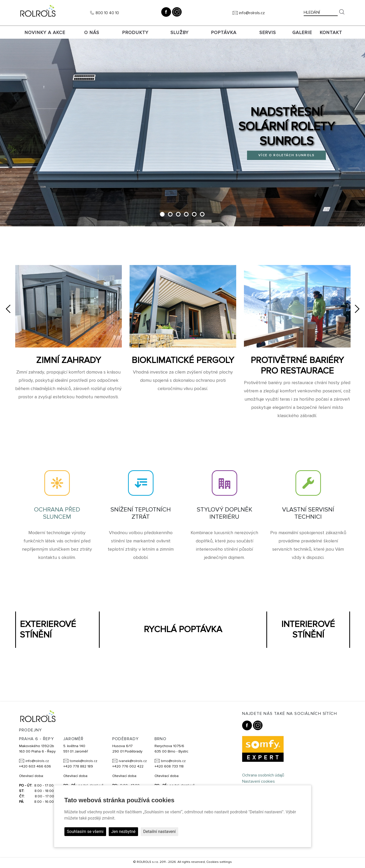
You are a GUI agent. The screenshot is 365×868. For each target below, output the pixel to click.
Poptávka (224, 32)
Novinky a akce (45, 32)
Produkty (135, 32)
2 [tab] (171, 216)
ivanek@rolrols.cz (133, 762)
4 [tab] (187, 216)
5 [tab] (195, 216)
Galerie (302, 32)
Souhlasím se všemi (85, 832)
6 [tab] (203, 216)
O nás (92, 32)
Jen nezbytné (123, 832)
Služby (180, 32)
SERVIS (268, 32)
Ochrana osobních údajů (263, 776)
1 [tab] (163, 216)
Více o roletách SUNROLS (287, 156)
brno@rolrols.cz (173, 762)
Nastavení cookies (258, 783)
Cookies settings (219, 863)
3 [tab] (179, 216)
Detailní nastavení (159, 832)
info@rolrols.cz (252, 13)
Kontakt (331, 32)
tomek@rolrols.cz (84, 762)
